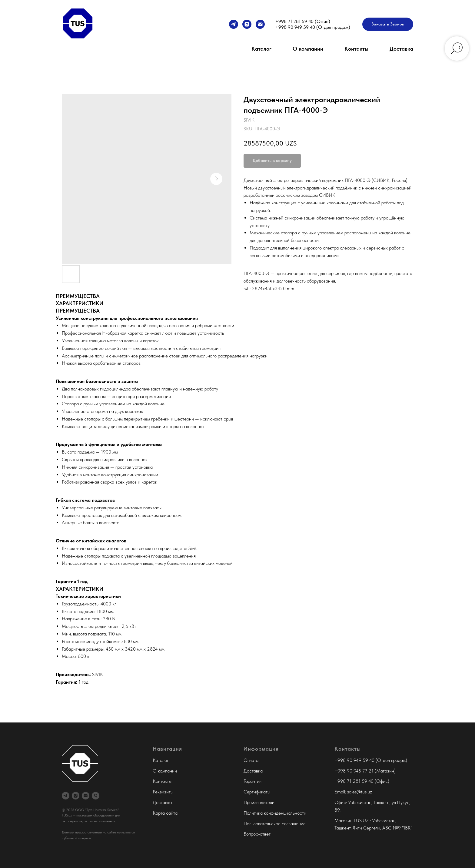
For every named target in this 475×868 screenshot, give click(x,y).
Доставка (401, 49)
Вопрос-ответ (257, 834)
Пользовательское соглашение (275, 824)
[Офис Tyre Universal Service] (96, 796)
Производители (259, 802)
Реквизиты (163, 792)
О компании (308, 49)
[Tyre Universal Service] (247, 24)
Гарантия (252, 781)
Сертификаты (257, 792)
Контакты (356, 49)
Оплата (251, 760)
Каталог (261, 49)
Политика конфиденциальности (275, 813)
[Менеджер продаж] (234, 24)
